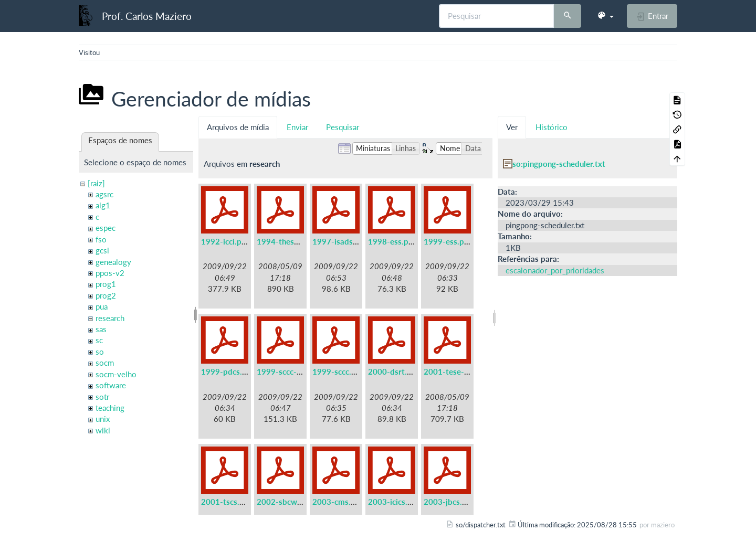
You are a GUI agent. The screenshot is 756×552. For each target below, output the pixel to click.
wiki (103, 430)
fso (101, 239)
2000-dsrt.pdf (393, 371)
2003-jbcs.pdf (449, 502)
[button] (605, 16)
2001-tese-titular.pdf (462, 371)
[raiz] (96, 183)
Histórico (552, 127)
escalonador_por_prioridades (555, 270)
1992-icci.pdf (225, 241)
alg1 (103, 205)
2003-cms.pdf (338, 502)
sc (99, 340)
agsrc (104, 194)
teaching (110, 408)
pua (102, 306)
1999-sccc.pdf (338, 371)
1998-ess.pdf (392, 241)
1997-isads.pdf (340, 241)
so (100, 352)
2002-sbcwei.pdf (287, 502)
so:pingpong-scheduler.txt (559, 164)
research (110, 318)
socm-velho (116, 374)
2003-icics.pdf (394, 502)
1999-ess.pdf (448, 241)
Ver (512, 127)
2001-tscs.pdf (226, 502)
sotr (102, 397)
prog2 (106, 295)
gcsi (102, 250)
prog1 (106, 284)
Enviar (297, 127)
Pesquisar (343, 127)
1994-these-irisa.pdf (294, 241)
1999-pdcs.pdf (228, 371)
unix (103, 419)
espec (106, 228)
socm (105, 363)
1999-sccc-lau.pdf (289, 371)
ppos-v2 (110, 273)
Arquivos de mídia (238, 127)
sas (101, 329)
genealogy (113, 262)
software (111, 385)
